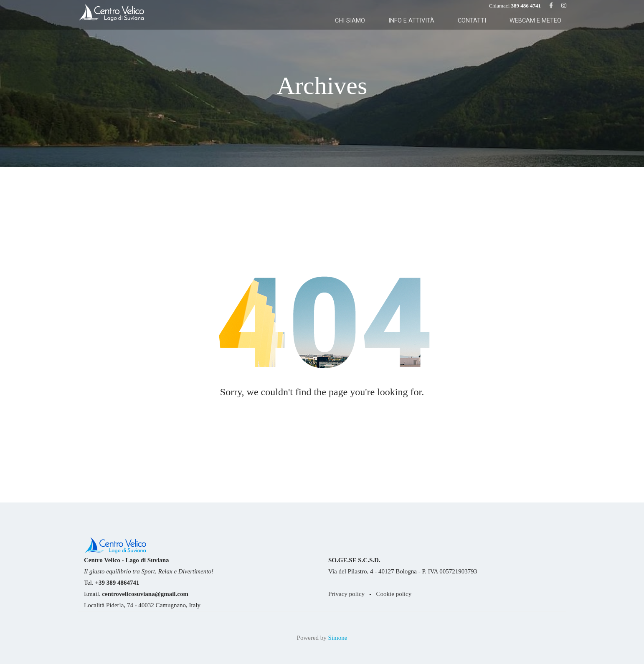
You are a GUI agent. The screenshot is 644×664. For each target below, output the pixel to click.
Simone (338, 638)
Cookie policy (394, 594)
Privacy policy (346, 594)
